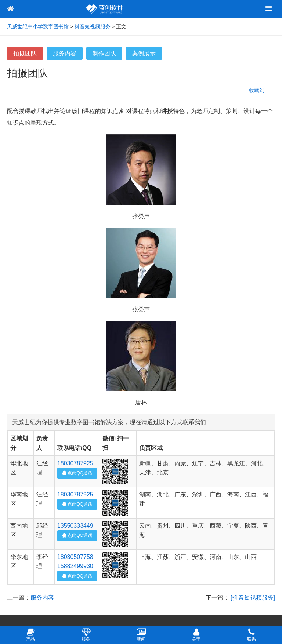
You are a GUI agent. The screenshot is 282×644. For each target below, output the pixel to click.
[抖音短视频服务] (253, 598)
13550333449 (75, 526)
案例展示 (144, 53)
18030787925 (75, 463)
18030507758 (75, 557)
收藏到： (259, 90)
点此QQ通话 (77, 473)
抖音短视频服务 (93, 27)
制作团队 (104, 53)
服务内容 (65, 53)
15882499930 (75, 566)
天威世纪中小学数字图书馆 (38, 27)
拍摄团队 (25, 53)
